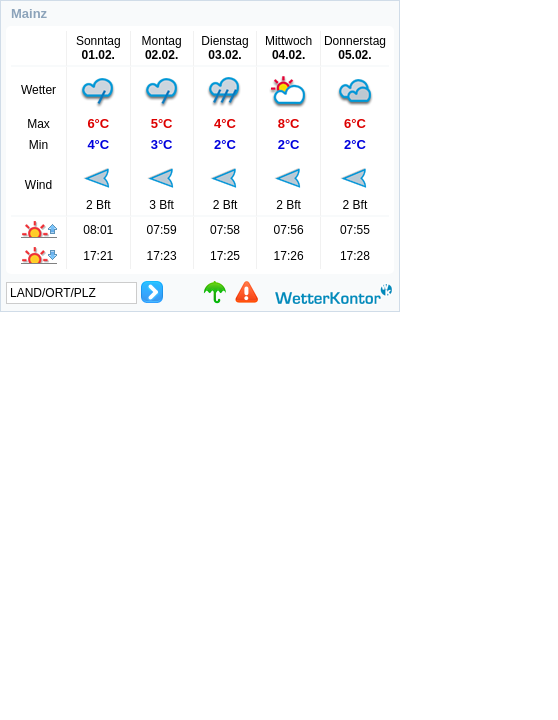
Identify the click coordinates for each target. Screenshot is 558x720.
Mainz (29, 13)
